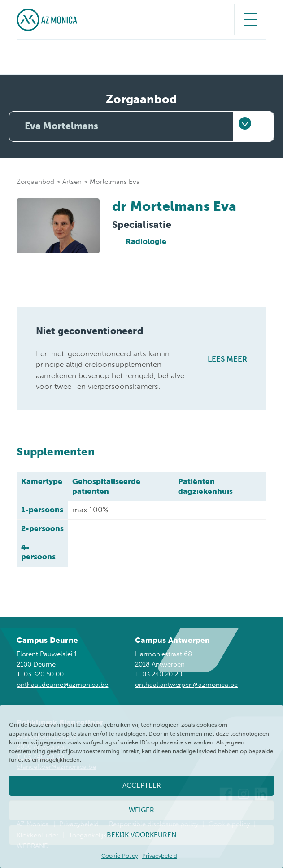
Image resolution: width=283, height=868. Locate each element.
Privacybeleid (160, 856)
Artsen (72, 182)
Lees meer (227, 359)
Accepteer (142, 785)
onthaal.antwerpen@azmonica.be (186, 685)
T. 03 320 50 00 (40, 674)
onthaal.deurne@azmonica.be (62, 685)
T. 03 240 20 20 (159, 674)
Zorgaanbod (35, 182)
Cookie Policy (120, 856)
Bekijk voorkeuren (141, 835)
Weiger (141, 810)
